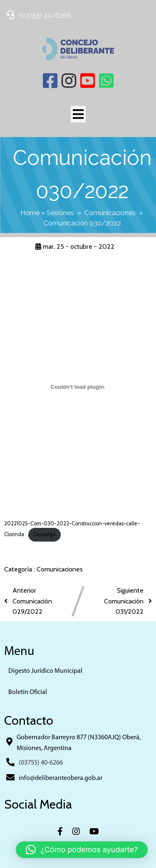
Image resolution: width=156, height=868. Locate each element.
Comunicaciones (110, 213)
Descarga (44, 534)
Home (30, 213)
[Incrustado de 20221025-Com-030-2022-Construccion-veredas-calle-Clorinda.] (78, 387)
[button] (82, 850)
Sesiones (60, 213)
